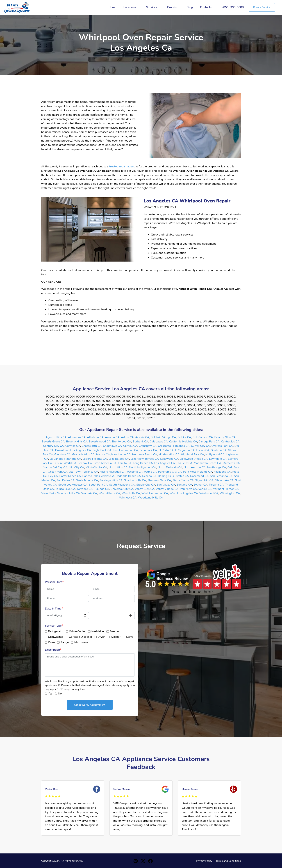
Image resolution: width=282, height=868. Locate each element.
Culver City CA (201, 446)
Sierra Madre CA (183, 480)
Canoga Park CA (209, 442)
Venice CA (205, 489)
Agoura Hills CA (56, 437)
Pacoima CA (135, 472)
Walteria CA (89, 493)
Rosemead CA (199, 476)
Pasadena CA (222, 472)
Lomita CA (125, 463)
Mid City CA (76, 467)
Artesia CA (142, 437)
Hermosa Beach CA (145, 454)
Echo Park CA (148, 450)
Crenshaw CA (148, 446)
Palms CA (150, 472)
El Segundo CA (185, 450)
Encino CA (203, 450)
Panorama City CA (170, 472)
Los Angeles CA (165, 463)
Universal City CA (122, 489)
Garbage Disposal (80, 637)
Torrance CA (85, 489)
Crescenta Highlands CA (174, 446)
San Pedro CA (65, 480)
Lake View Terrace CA (145, 459)
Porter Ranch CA (70, 476)
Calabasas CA (159, 442)
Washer (115, 637)
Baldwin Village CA (163, 437)
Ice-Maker (98, 631)
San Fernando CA (221, 476)
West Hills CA (131, 493)
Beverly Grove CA (53, 442)
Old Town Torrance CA (84, 472)
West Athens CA (109, 493)
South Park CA (98, 485)
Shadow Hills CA (135, 480)
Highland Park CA (193, 454)
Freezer (114, 631)
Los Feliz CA (184, 463)
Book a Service (262, 7)
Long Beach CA (143, 463)
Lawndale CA (218, 459)
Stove (130, 637)
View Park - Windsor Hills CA (61, 493)
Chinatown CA (112, 446)
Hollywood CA (215, 454)
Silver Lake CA (224, 480)
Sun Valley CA (166, 485)
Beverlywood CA (100, 442)
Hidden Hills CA (169, 454)
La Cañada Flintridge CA (65, 459)
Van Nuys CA (188, 489)
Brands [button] (172, 7)
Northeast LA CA (195, 467)
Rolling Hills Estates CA (173, 476)
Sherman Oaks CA (159, 480)
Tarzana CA (216, 485)
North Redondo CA (170, 467)
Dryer (101, 637)
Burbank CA (141, 442)
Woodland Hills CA (150, 498)
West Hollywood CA (155, 493)
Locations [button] (130, 7)
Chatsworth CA (92, 446)
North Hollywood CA (143, 467)
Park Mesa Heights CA (198, 472)
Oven (51, 642)
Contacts (206, 7)
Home (112, 7)
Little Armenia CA (105, 463)
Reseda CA (149, 476)
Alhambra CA (77, 437)
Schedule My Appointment (90, 705)
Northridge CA (217, 467)
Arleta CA (127, 437)
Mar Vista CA (231, 463)
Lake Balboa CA (119, 459)
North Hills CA (118, 467)
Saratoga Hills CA (111, 480)
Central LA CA (230, 442)
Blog (190, 7)
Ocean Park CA (58, 472)
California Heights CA (183, 442)
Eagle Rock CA (102, 450)
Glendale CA (62, 454)
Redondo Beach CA (128, 476)
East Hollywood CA (125, 450)
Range (65, 642)
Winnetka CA (128, 498)
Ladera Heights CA (95, 459)
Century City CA (53, 446)
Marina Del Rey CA (55, 467)
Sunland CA (184, 485)
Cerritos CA (73, 446)
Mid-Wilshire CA (96, 467)
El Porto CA (166, 450)
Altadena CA (95, 437)
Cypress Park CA (222, 446)
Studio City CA (146, 485)
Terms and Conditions (228, 861)
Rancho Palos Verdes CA (98, 476)
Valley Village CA (167, 489)
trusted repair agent (122, 167)
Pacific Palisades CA (112, 472)
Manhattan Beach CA (208, 463)
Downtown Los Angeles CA (73, 450)
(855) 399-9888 (233, 7)
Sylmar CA (200, 485)
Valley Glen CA (145, 489)
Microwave (81, 642)
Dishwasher (56, 637)
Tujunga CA (102, 489)
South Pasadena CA (122, 485)
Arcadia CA (112, 437)
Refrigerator (56, 631)
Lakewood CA (169, 459)
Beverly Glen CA (225, 437)
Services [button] (152, 7)
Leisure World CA (65, 463)
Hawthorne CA (121, 454)
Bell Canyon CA (203, 437)
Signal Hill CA (204, 480)
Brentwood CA (122, 442)
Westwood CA (209, 493)
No (60, 694)
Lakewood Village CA (194, 459)
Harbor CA (103, 454)
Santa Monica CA (87, 480)
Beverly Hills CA (77, 442)
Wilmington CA (230, 493)
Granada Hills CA (83, 454)
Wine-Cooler (77, 631)
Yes (50, 694)
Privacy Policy (204, 861)
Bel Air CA (184, 437)
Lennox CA (85, 463)
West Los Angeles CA (184, 493)
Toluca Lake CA (65, 489)
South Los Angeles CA (73, 485)
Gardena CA (219, 450)
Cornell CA (130, 446)
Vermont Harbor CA (226, 489)
